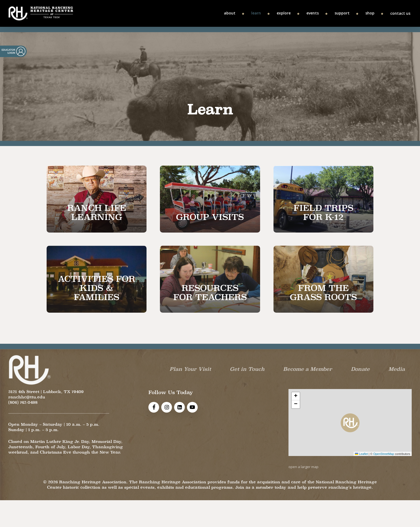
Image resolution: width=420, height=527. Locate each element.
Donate (360, 369)
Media (397, 369)
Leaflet (361, 454)
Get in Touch (247, 369)
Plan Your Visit (190, 369)
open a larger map (303, 467)
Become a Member (308, 369)
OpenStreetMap (384, 454)
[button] (350, 423)
